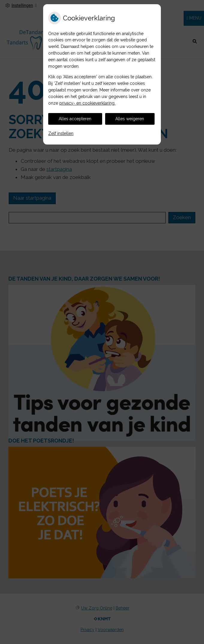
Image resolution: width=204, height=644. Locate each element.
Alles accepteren (75, 119)
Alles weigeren (130, 119)
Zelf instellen (61, 133)
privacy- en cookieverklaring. (87, 103)
